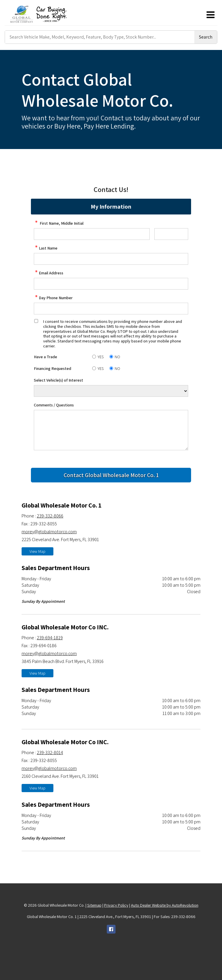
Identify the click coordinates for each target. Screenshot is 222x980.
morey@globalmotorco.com (49, 532)
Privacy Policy (116, 905)
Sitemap (94, 905)
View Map (37, 551)
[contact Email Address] (111, 284)
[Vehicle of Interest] (111, 391)
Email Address (49, 273)
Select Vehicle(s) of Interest (58, 380)
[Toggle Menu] (210, 15)
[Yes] (94, 357)
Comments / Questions (54, 405)
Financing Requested (53, 368)
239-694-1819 (50, 638)
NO (117, 357)
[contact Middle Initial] (171, 234)
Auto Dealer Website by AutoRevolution (165, 905)
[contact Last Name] (111, 259)
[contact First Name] (92, 234)
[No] (111, 357)
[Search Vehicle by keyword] (100, 37)
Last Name (46, 248)
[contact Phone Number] (111, 309)
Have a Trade (46, 357)
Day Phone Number (53, 298)
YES (100, 357)
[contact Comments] (111, 430)
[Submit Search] (206, 37)
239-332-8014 (50, 753)
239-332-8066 (50, 516)
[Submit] (111, 475)
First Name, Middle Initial (59, 223)
